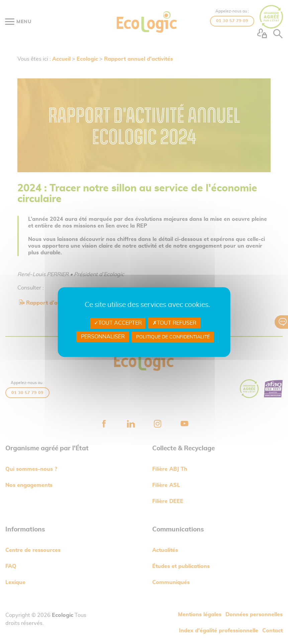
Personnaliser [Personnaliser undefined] (103, 337)
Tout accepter (118, 323)
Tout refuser (174, 323)
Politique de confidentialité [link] (173, 337)
